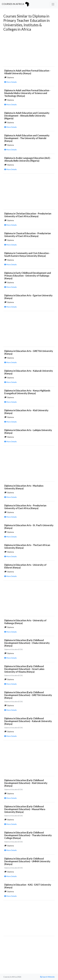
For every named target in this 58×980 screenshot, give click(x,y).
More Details (11, 82)
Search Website (47, 977)
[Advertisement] (29, 48)
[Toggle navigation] (53, 4)
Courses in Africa (16, 4)
